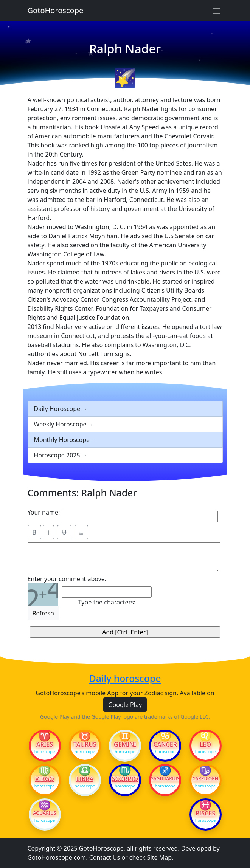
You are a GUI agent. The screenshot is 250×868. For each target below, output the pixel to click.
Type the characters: (107, 602)
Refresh (43, 613)
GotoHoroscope (56, 10)
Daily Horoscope (57, 409)
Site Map (159, 857)
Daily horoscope (125, 679)
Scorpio (125, 779)
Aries (45, 744)
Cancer (165, 744)
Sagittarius (165, 779)
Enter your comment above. (67, 579)
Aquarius (45, 813)
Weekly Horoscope (60, 424)
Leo (205, 744)
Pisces (205, 813)
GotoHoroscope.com (57, 857)
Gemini (125, 744)
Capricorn (205, 779)
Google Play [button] (125, 705)
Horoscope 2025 (57, 455)
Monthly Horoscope (62, 440)
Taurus (85, 744)
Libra (85, 779)
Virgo (45, 779)
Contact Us (105, 857)
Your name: (44, 512)
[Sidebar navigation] (216, 11)
